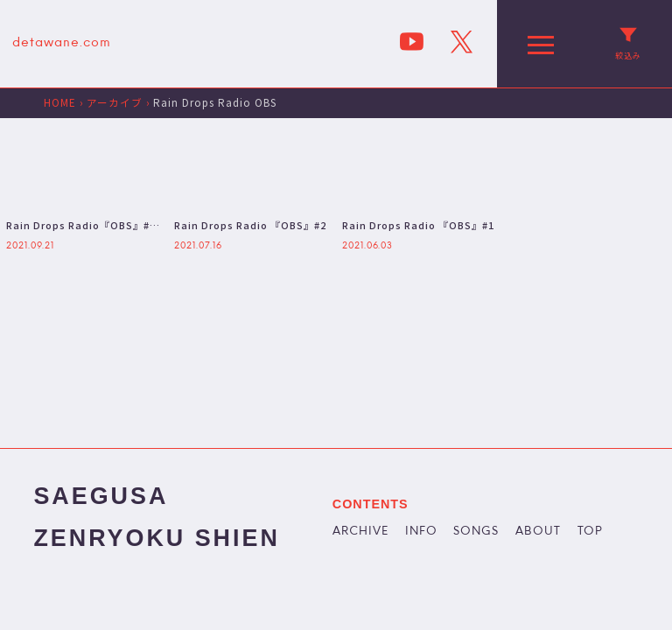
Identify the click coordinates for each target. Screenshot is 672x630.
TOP (590, 532)
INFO (421, 532)
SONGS (476, 532)
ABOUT (538, 532)
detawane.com (62, 43)
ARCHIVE (360, 532)
